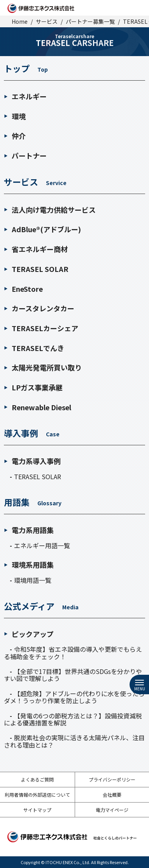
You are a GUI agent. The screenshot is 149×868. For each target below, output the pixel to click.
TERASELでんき (34, 348)
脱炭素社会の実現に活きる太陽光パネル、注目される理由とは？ (74, 741)
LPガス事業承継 (33, 387)
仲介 (15, 136)
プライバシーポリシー (112, 779)
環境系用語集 (29, 565)
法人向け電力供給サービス (50, 210)
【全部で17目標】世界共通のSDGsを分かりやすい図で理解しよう (73, 675)
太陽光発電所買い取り (43, 367)
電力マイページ (112, 810)
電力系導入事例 (32, 461)
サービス (47, 21)
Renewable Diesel (38, 407)
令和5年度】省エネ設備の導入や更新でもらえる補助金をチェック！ (73, 653)
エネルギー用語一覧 (42, 545)
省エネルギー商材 (36, 249)
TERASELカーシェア (41, 328)
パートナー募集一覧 (90, 21)
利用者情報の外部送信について (37, 795)
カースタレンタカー (39, 308)
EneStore (23, 289)
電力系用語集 (29, 530)
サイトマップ (37, 810)
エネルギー (25, 96)
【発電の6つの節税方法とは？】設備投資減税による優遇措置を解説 (73, 719)
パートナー (25, 155)
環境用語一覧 (33, 580)
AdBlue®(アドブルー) (42, 229)
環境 (15, 116)
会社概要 (112, 795)
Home (20, 21)
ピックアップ (29, 634)
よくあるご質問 (37, 779)
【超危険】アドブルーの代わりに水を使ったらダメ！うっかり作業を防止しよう (74, 697)
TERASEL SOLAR (36, 269)
